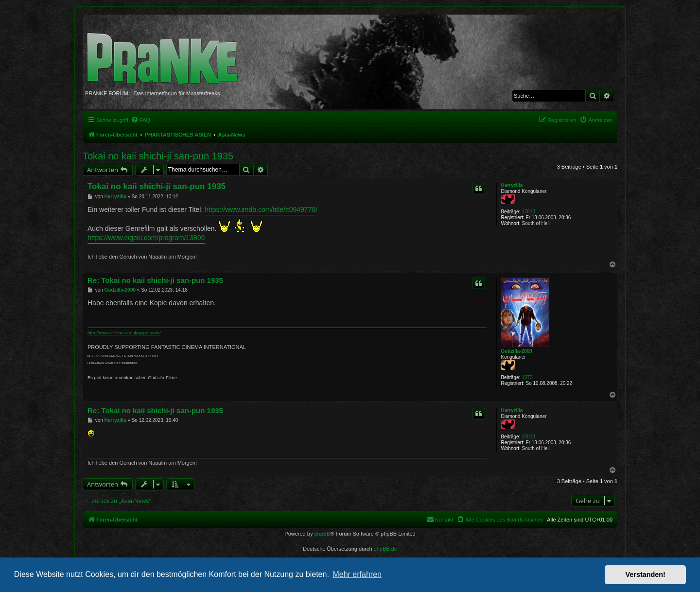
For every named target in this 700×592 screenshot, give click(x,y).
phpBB (322, 534)
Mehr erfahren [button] (357, 574)
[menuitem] (140, 120)
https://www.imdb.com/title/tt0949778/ (261, 209)
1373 (527, 377)
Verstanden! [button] (646, 575)
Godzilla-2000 (516, 351)
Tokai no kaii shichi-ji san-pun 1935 (158, 156)
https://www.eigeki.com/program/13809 (146, 238)
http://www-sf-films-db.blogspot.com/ (124, 333)
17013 (528, 212)
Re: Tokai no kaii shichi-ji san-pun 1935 (155, 280)
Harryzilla (512, 185)
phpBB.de (385, 549)
